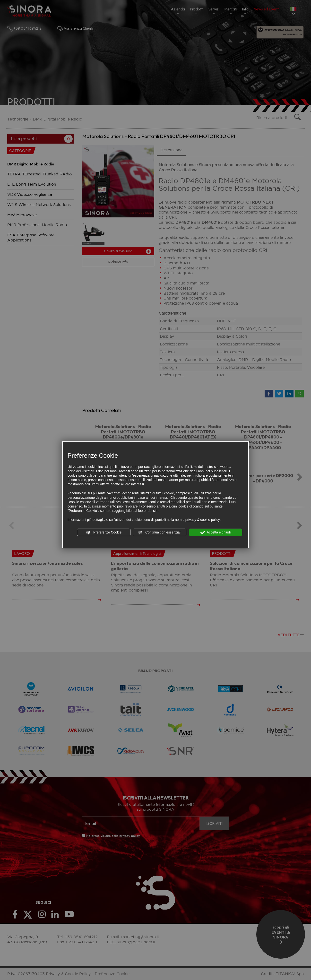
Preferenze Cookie (104, 533)
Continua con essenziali (160, 533)
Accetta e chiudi (216, 533)
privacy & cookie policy (203, 520)
